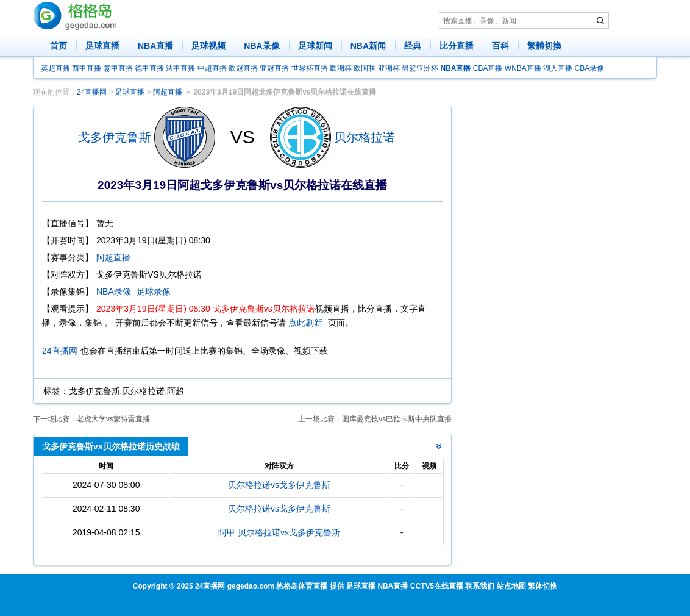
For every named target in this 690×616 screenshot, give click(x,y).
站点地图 (511, 586)
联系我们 (480, 586)
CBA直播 (488, 68)
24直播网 (92, 92)
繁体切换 (542, 586)
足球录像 (154, 292)
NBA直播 (155, 46)
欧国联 (365, 68)
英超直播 (55, 68)
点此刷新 (305, 323)
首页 (59, 46)
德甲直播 (149, 68)
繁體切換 (544, 46)
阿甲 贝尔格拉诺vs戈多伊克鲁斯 (279, 532)
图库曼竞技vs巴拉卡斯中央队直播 (397, 419)
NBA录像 (261, 46)
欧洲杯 (341, 68)
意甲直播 (118, 68)
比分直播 (457, 46)
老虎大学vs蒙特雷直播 (113, 419)
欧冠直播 (243, 68)
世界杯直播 (310, 68)
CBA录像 (590, 68)
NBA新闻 (368, 46)
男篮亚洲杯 (420, 68)
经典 (413, 46)
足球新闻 (315, 46)
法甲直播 (180, 68)
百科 (500, 46)
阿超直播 (168, 92)
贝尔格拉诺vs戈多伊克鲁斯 (279, 485)
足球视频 (208, 46)
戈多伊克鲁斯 (115, 137)
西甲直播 (87, 68)
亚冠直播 (274, 68)
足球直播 (102, 46)
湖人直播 (558, 68)
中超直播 (212, 68)
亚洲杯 (389, 68)
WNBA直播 (523, 68)
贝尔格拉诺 (365, 137)
